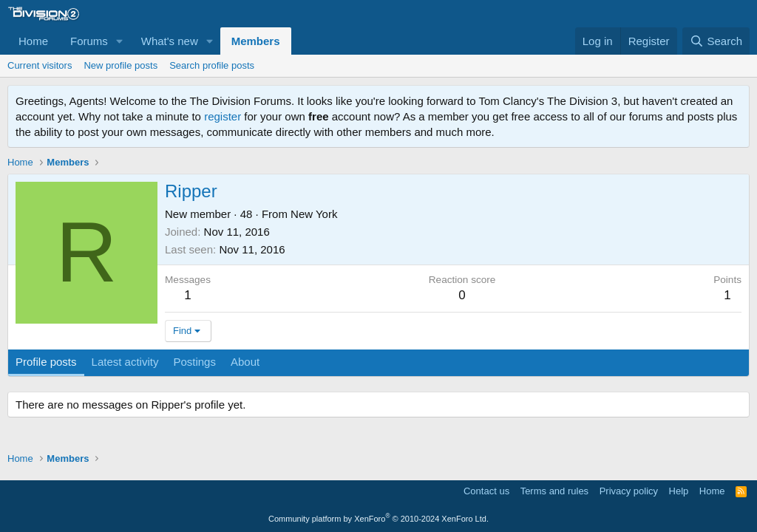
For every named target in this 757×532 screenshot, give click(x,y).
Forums (89, 41)
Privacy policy (629, 491)
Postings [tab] (194, 362)
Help (679, 491)
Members (256, 41)
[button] (120, 41)
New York (314, 214)
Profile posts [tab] (46, 362)
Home (33, 41)
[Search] (716, 41)
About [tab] (245, 362)
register (223, 116)
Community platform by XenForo (378, 519)
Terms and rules (554, 491)
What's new (170, 41)
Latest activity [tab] (125, 362)
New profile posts (120, 65)
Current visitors (40, 65)
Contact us (486, 491)
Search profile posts (212, 65)
